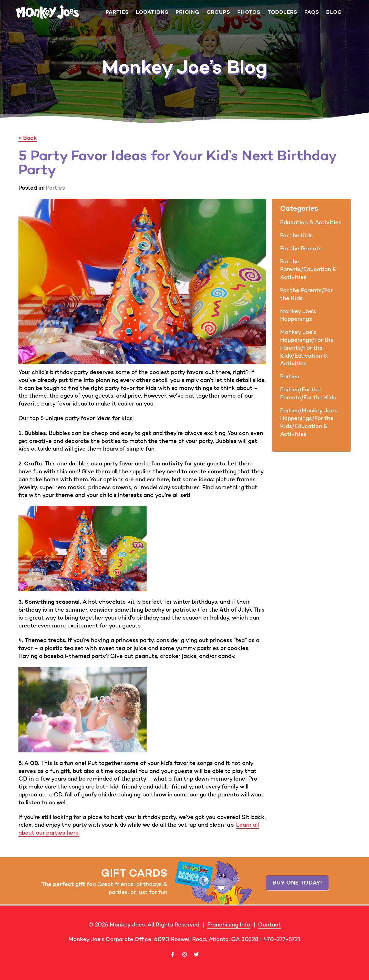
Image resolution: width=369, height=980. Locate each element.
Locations (152, 12)
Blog (334, 12)
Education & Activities (311, 222)
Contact (269, 925)
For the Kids (296, 235)
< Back (28, 138)
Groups (218, 12)
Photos (249, 12)
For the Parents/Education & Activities (308, 269)
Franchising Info (229, 925)
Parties (117, 12)
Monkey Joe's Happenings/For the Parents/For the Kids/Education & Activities (307, 348)
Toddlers (282, 12)
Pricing (187, 12)
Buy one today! (297, 882)
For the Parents (301, 248)
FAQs (312, 12)
